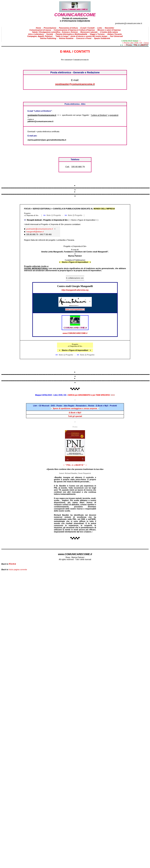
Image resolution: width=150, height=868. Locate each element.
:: (75, 422)
